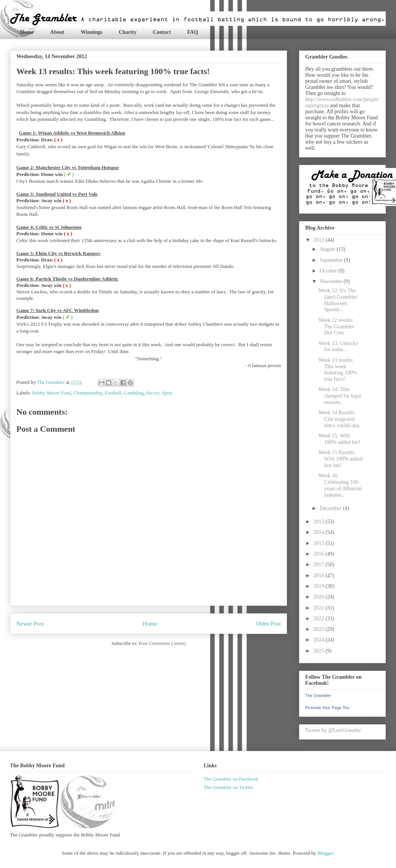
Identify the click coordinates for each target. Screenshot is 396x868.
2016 (320, 554)
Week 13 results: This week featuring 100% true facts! (338, 370)
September (332, 260)
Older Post (268, 623)
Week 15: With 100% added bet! (339, 439)
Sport (167, 393)
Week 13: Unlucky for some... (338, 347)
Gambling (134, 393)
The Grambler (318, 695)
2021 (320, 608)
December (331, 508)
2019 (320, 586)
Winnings (91, 32)
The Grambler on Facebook (231, 779)
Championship (88, 393)
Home (27, 32)
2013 (320, 522)
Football (113, 393)
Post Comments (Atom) (162, 643)
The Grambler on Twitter (228, 787)
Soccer (153, 393)
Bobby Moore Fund (52, 393)
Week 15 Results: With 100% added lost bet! (341, 459)
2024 (320, 640)
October (329, 271)
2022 (320, 619)
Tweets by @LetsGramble (333, 730)
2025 (320, 651)
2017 (320, 565)
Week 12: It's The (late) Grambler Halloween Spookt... (338, 300)
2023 (320, 629)
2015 (320, 543)
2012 (320, 240)
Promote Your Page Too (327, 708)
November (332, 281)
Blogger (325, 853)
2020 (320, 597)
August (328, 249)
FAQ (193, 32)
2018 (320, 576)
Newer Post (30, 623)
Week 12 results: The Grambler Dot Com (336, 327)
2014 (320, 532)
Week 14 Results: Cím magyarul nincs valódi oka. (339, 419)
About (57, 32)
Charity (128, 32)
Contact (162, 32)
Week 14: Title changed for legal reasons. (340, 396)
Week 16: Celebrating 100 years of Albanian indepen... (340, 485)
